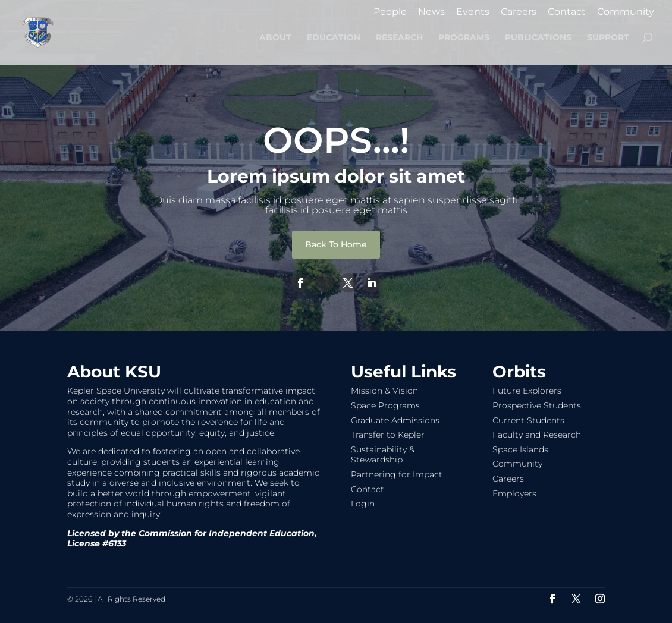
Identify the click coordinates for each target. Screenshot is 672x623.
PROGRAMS (464, 38)
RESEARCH (399, 38)
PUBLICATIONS (538, 38)
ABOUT (275, 38)
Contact (567, 12)
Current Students (528, 420)
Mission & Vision (384, 391)
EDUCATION (334, 38)
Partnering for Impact (397, 474)
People (390, 12)
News (431, 12)
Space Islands (520, 449)
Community (626, 12)
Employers (514, 493)
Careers (519, 12)
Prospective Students (537, 405)
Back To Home (336, 244)
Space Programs (385, 405)
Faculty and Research (537, 435)
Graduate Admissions (395, 420)
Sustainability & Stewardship (383, 455)
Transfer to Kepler (388, 435)
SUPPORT (608, 38)
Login (363, 504)
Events (473, 12)
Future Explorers (527, 391)
